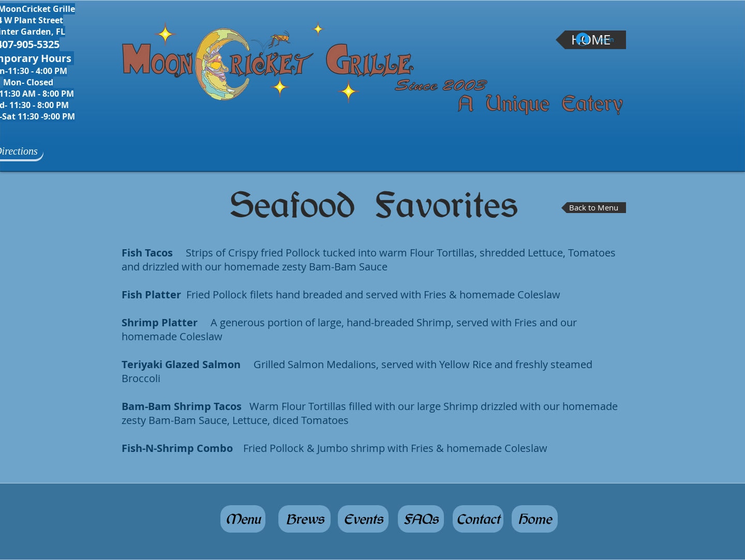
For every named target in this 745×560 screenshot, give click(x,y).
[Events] (363, 519)
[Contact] (478, 519)
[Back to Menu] (594, 208)
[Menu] (243, 519)
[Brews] (304, 519)
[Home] (535, 519)
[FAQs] (421, 519)
